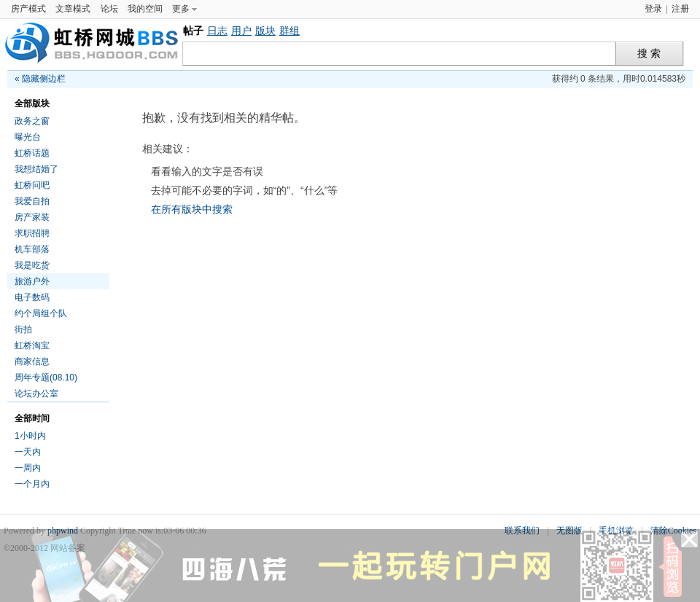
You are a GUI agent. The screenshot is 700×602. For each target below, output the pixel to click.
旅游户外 (32, 281)
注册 (680, 9)
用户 (241, 31)
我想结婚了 (36, 169)
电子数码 (32, 297)
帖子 (193, 31)
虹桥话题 (32, 153)
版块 (265, 31)
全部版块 (32, 103)
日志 (217, 31)
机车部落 (32, 249)
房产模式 (28, 9)
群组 (289, 31)
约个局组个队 (41, 313)
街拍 (23, 329)
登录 (653, 9)
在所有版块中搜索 (192, 209)
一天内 (28, 452)
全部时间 (32, 418)
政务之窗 (32, 121)
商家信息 (32, 361)
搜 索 (649, 54)
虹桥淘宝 (32, 345)
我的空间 (145, 9)
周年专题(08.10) (46, 378)
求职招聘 (32, 233)
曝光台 (28, 137)
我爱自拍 (32, 201)
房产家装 (32, 217)
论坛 (109, 9)
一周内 (28, 468)
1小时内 (30, 436)
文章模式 (73, 9)
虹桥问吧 (32, 185)
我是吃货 (32, 265)
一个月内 (32, 484)
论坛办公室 (36, 394)
